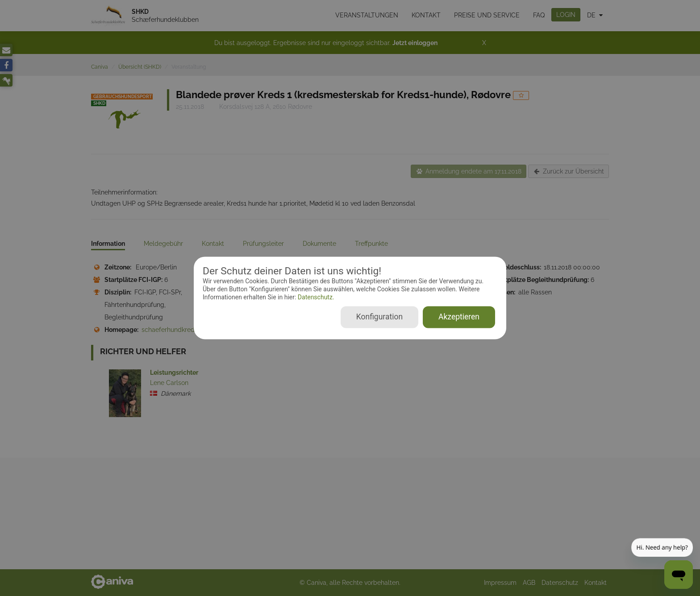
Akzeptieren (459, 317)
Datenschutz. (315, 297)
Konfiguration (379, 317)
